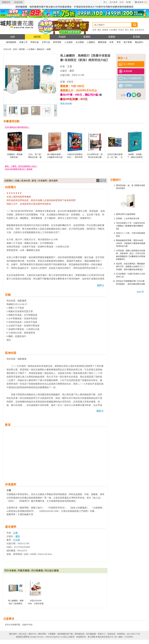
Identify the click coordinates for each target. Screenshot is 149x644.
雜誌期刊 (139, 42)
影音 (34, 181)
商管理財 (57, 42)
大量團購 (52, 634)
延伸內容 (26, 181)
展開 (100, 285)
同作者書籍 (10, 571)
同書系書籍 (24, 571)
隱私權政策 (80, 634)
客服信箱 (111, 634)
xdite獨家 (113, 30)
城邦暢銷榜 (11, 42)
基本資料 (53, 181)
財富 (95, 30)
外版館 (62, 37)
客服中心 (102, 634)
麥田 (72, 71)
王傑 (70, 66)
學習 (119, 42)
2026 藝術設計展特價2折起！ (17, 127)
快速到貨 (18, 2)
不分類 (17, 540)
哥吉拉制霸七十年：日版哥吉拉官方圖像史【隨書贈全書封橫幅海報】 (131, 226)
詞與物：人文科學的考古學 (128, 219)
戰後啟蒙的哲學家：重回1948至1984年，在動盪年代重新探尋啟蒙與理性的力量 (131, 243)
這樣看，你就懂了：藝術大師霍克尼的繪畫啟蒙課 (135, 157)
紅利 (122, 2)
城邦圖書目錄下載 (65, 634)
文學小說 (46, 42)
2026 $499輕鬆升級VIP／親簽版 (19, 169)
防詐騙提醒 (91, 634)
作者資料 (43, 181)
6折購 (128, 2)
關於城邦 (13, 634)
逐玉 (127, 30)
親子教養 (128, 42)
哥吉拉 (121, 30)
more (140, 292)
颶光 (99, 30)
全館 (12, 37)
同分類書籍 (37, 571)
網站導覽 (42, 634)
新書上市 (23, 42)
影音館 (137, 37)
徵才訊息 (23, 634)
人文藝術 (68, 42)
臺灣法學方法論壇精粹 (126, 214)
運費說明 (6, 2)
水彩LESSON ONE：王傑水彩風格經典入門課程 (36, 603)
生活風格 (80, 42)
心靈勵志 (91, 42)
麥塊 (132, 30)
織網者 (105, 30)
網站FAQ (32, 634)
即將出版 (35, 42)
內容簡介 (9, 181)
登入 (105, 2)
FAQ (30, 625)
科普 (111, 42)
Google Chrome (37, 637)
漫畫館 (112, 37)
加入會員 (113, 2)
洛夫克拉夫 (140, 30)
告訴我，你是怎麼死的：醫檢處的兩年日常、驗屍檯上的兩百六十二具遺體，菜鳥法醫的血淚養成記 (131, 267)
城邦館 (37, 37)
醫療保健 (102, 42)
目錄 (17, 181)
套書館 (87, 37)
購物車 (142, 2)
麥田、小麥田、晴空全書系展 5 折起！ (21, 166)
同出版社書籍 (52, 571)
